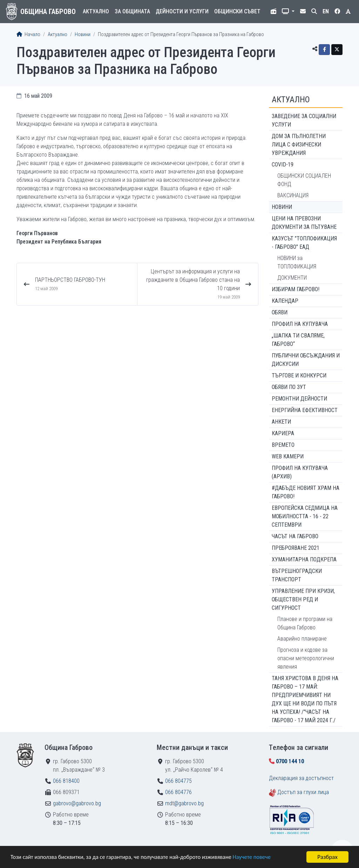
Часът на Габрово (295, 536)
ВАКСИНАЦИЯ (293, 195)
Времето (283, 445)
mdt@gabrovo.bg (184, 803)
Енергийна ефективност (305, 410)
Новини (83, 35)
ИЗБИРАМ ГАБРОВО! (296, 289)
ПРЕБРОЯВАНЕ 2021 (296, 548)
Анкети (281, 422)
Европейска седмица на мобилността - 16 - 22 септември (305, 516)
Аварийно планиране (302, 639)
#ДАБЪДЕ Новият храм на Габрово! (306, 492)
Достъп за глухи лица (303, 792)
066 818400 (66, 781)
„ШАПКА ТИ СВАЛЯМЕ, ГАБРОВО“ (298, 340)
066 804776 (178, 792)
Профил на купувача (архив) (300, 472)
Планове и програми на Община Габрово (305, 623)
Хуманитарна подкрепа (304, 559)
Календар (285, 301)
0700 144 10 (290, 761)
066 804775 (178, 781)
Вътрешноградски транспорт (297, 575)
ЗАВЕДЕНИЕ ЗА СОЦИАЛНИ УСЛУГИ (304, 120)
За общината (132, 11)
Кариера (283, 433)
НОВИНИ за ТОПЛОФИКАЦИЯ (297, 262)
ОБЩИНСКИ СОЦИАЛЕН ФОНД (304, 180)
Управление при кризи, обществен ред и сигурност (303, 599)
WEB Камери (288, 456)
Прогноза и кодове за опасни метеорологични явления (306, 658)
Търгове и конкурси (299, 375)
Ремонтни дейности (299, 399)
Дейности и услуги (182, 11)
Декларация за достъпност (301, 778)
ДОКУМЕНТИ (292, 278)
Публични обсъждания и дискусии (306, 360)
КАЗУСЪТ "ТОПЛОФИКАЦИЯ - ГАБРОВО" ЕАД (304, 243)
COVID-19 (283, 165)
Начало (28, 35)
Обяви (280, 312)
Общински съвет (237, 11)
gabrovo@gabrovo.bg (77, 803)
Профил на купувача (300, 324)
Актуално (96, 11)
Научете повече (260, 858)
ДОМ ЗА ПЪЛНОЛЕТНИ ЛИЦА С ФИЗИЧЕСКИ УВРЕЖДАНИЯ (299, 145)
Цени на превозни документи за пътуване (304, 223)
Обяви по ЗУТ (289, 387)
